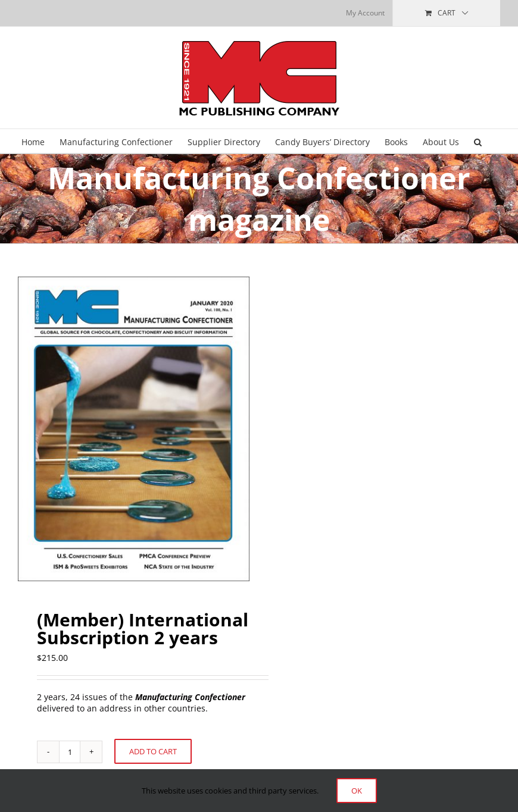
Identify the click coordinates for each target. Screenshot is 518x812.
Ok (357, 791)
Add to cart (153, 751)
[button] (478, 141)
